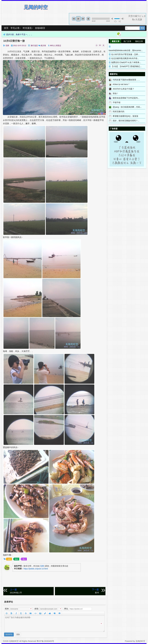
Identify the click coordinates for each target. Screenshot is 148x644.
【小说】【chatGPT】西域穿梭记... (126, 66)
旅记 (17, 559)
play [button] (78, 19)
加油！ (116, 93)
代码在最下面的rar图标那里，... (126, 80)
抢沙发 (43, 46)
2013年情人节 (31, 591)
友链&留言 (40, 28)
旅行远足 (34, 46)
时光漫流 (28, 28)
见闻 (7, 46)
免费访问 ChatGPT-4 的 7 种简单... (126, 62)
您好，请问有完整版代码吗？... (126, 121)
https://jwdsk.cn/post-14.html (36, 569)
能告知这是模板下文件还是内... (126, 98)
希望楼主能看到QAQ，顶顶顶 (125, 116)
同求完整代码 (118, 112)
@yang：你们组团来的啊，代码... (127, 107)
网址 (66, 609)
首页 (6, 28)
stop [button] (88, 19)
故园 (9, 559)
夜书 (77, 591)
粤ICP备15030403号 (45, 641)
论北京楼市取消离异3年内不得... (125, 58)
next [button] (83, 19)
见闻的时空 (36, 7)
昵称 (7, 609)
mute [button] (113, 19)
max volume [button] (123, 19)
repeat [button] (115, 21)
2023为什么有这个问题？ (123, 89)
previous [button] (74, 19)
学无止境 (16, 28)
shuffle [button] (120, 21)
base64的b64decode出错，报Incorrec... (126, 50)
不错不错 (117, 102)
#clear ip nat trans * (121, 84)
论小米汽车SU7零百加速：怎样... (125, 54)
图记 (24, 559)
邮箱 (37, 609)
